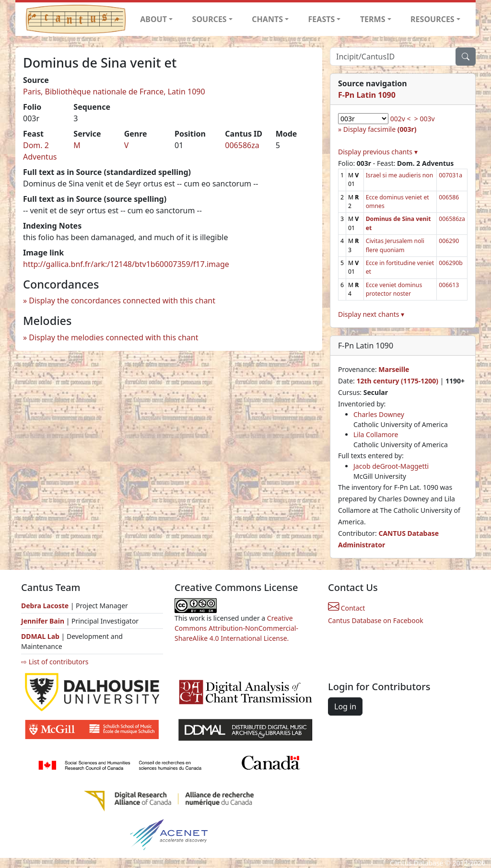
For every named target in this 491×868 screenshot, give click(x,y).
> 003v (425, 119)
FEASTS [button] (322, 19)
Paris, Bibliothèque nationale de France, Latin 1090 (114, 92)
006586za (242, 145)
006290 (449, 241)
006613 (449, 285)
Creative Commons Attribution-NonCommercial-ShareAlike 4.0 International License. (236, 628)
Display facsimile (380, 129)
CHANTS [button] (267, 19)
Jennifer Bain (44, 621)
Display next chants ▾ (371, 314)
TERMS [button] (373, 19)
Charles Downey (379, 414)
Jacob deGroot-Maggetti (391, 466)
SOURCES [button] (210, 19)
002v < (401, 119)
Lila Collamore (376, 434)
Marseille (394, 369)
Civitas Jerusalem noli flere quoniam (395, 245)
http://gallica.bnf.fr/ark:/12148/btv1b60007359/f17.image (126, 264)
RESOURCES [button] (433, 19)
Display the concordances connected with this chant (122, 301)
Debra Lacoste (45, 606)
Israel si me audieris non (400, 175)
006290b (451, 263)
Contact (346, 608)
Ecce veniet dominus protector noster (394, 289)
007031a (450, 175)
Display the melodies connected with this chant (113, 337)
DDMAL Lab (40, 636)
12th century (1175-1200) (397, 381)
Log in (345, 706)
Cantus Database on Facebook (376, 620)
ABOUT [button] (153, 19)
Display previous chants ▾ (378, 152)
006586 (449, 197)
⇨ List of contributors (55, 662)
